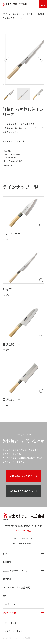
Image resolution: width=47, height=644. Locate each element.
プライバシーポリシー (15, 631)
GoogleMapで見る (25, 531)
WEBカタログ (9, 604)
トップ (6, 554)
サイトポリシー (12, 623)
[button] (40, 59)
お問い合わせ (9, 613)
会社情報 (7, 562)
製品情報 (7, 579)
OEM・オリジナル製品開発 (16, 587)
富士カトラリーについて (15, 570)
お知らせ (7, 596)
